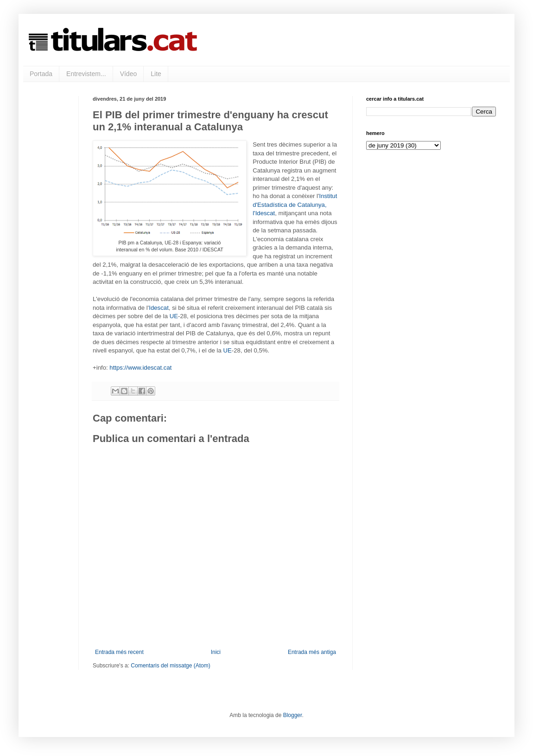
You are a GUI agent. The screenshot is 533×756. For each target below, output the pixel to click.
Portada (41, 74)
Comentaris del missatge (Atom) (170, 666)
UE (174, 316)
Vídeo (129, 74)
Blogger (293, 715)
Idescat (159, 308)
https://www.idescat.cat (140, 368)
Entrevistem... (86, 74)
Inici (216, 652)
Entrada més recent (119, 652)
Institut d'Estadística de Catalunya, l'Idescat (295, 205)
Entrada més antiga (312, 652)
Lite (156, 74)
